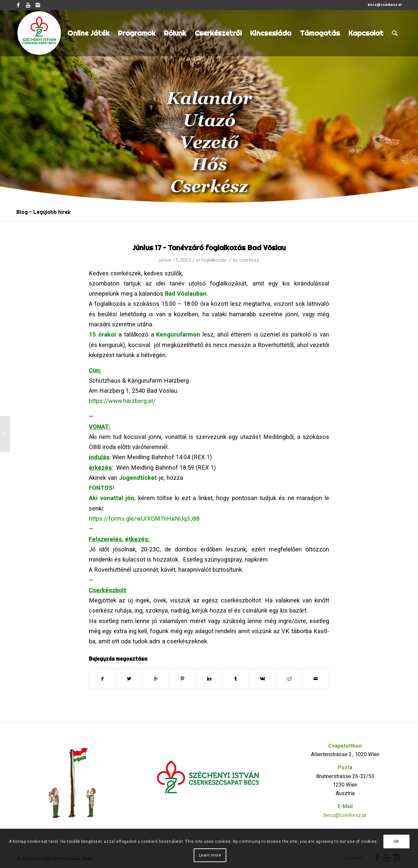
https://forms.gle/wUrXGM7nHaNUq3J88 (144, 519)
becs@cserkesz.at (345, 815)
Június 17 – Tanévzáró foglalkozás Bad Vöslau (209, 248)
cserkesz (249, 260)
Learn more (210, 855)
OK (396, 842)
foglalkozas (214, 260)
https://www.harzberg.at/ (122, 401)
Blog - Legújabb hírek (43, 212)
